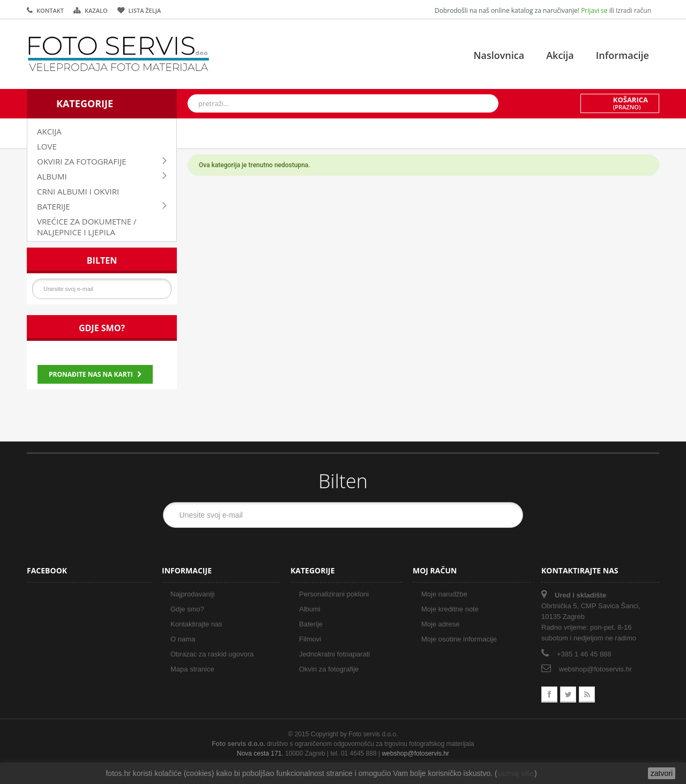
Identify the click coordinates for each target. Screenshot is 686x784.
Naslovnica (499, 55)
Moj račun (435, 570)
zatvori (662, 773)
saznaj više (516, 773)
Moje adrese (441, 624)
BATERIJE (54, 206)
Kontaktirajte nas (196, 624)
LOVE (47, 146)
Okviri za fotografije (329, 669)
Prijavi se (595, 10)
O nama (183, 639)
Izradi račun (633, 10)
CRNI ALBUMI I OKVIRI (78, 191)
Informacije (622, 55)
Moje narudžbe (444, 594)
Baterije (311, 624)
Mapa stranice (192, 669)
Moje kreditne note (450, 609)
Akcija (560, 55)
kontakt (50, 10)
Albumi (310, 609)
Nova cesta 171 (259, 753)
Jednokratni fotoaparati (334, 654)
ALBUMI (52, 176)
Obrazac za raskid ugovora (212, 654)
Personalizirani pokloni (334, 594)
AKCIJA (49, 131)
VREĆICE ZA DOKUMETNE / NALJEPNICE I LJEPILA (87, 227)
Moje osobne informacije (459, 639)
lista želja (145, 10)
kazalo (96, 10)
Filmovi (310, 639)
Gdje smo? (102, 328)
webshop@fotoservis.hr (595, 669)
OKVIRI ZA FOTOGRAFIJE (82, 161)
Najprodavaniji (192, 594)
